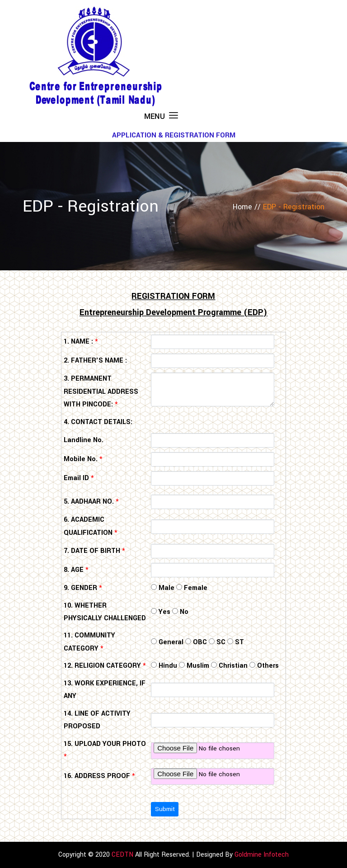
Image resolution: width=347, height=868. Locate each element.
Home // (248, 207)
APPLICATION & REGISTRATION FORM (174, 135)
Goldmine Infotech (262, 855)
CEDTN (122, 855)
